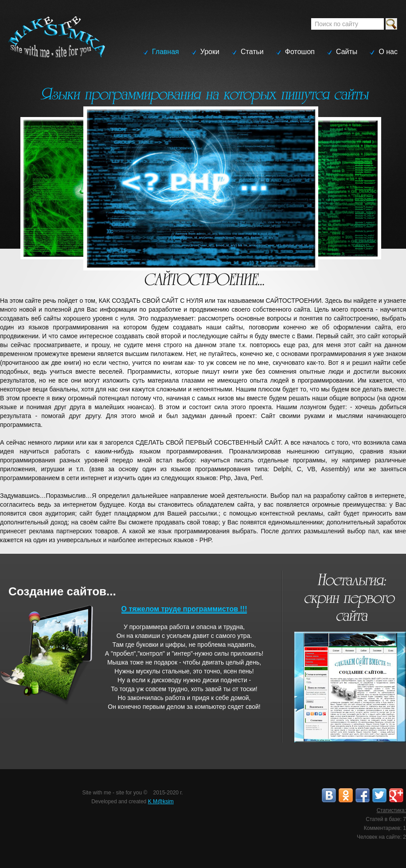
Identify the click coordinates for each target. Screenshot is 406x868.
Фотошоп (300, 52)
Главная (166, 52)
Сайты (347, 52)
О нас (388, 52)
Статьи (252, 52)
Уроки (210, 52)
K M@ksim (161, 802)
